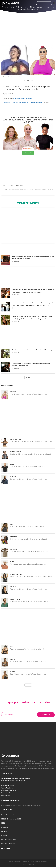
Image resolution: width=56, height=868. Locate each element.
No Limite (4, 831)
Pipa (12, 647)
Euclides (13, 477)
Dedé (12, 464)
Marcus (13, 562)
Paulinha (13, 587)
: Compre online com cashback (16, 778)
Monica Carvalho (16, 574)
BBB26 (3, 823)
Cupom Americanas (7, 788)
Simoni (13, 672)
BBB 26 (44, 3)
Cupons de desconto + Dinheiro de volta (14, 781)
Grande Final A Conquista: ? (23, 103)
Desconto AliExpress (8, 793)
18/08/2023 (16, 261)
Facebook (6, 848)
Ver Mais (28, 378)
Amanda (13, 392)
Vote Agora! (28, 153)
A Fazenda (5, 827)
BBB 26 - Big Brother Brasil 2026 (11, 819)
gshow (22, 185)
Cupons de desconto (8, 786)
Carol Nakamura (16, 439)
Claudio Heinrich (16, 452)
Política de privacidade (28, 864)
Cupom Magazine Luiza (9, 790)
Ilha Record (5, 835)
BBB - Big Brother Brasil (9, 839)
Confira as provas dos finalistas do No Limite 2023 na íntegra (33, 350)
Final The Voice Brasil (8, 843)
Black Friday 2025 (7, 795)
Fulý (12, 524)
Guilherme (14, 549)
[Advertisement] (28, 26)
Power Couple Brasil (8, 815)
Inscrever (46, 715)
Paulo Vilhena (15, 599)
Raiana (13, 659)
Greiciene (14, 537)
